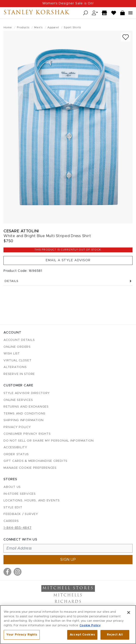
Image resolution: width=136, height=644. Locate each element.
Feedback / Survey (21, 514)
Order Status (16, 454)
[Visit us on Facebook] (7, 572)
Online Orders (17, 347)
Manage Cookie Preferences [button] (30, 468)
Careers (11, 521)
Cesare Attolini (21, 231)
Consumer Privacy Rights (27, 434)
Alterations (15, 367)
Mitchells (68, 595)
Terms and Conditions (24, 414)
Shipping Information (24, 420)
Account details (19, 340)
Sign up (68, 560)
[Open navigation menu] (130, 13)
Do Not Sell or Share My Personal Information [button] (49, 441)
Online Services (18, 400)
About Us (12, 487)
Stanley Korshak (36, 13)
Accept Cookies (82, 635)
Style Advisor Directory (27, 393)
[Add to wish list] (126, 37)
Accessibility (15, 447)
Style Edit (13, 507)
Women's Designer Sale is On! (68, 3)
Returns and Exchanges (26, 407)
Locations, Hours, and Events (32, 501)
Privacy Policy (17, 427)
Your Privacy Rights (22, 635)
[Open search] (86, 13)
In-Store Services (20, 494)
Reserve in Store (19, 374)
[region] (68, 625)
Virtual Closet (18, 361)
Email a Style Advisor (68, 260)
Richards (68, 602)
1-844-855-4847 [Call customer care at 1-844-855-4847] (18, 528)
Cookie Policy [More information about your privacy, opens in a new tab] (90, 625)
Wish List (12, 354)
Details (68, 281)
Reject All (115, 635)
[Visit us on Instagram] (18, 572)
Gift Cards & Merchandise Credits (35, 461)
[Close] (129, 612)
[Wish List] (114, 13)
